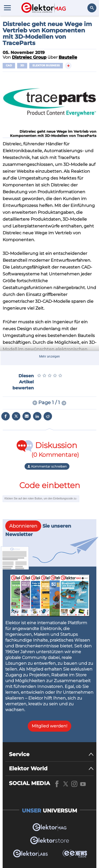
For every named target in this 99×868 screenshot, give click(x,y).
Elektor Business (46, 65)
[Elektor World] (51, 769)
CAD (9, 65)
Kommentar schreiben (47, 466)
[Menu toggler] (7, 8)
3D (22, 65)
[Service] (51, 754)
